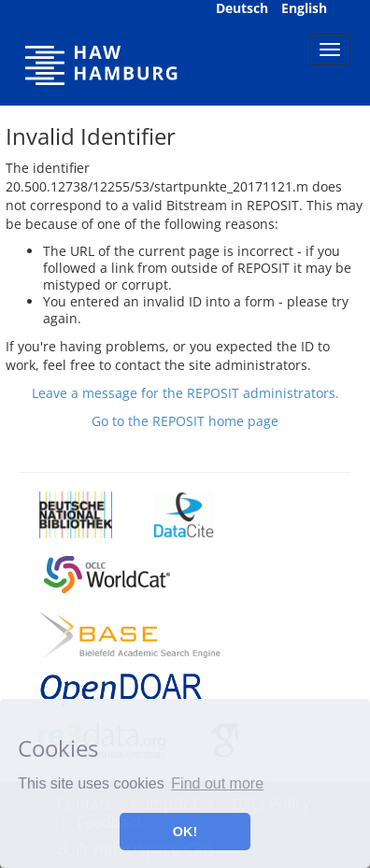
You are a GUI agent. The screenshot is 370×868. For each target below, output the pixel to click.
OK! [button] (185, 832)
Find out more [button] (217, 783)
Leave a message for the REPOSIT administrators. (185, 393)
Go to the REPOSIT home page (185, 421)
